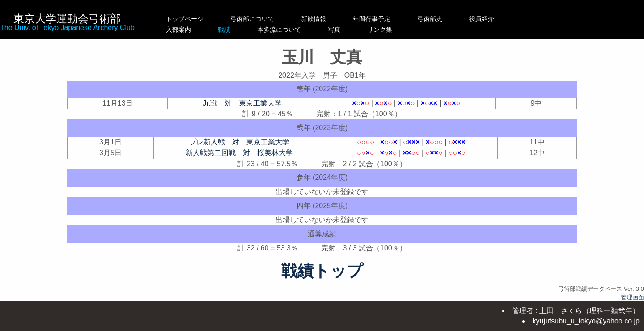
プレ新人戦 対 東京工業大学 (239, 142)
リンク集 (449, 30)
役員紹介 (500, 19)
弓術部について (252, 19)
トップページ (185, 19)
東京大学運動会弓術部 (67, 19)
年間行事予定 (390, 19)
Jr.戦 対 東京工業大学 (242, 103)
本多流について (323, 30)
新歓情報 (323, 19)
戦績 (252, 30)
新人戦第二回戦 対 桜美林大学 (239, 153)
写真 (390, 30)
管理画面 (632, 297)
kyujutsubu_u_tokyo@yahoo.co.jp (586, 321)
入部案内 (185, 30)
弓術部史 (449, 19)
